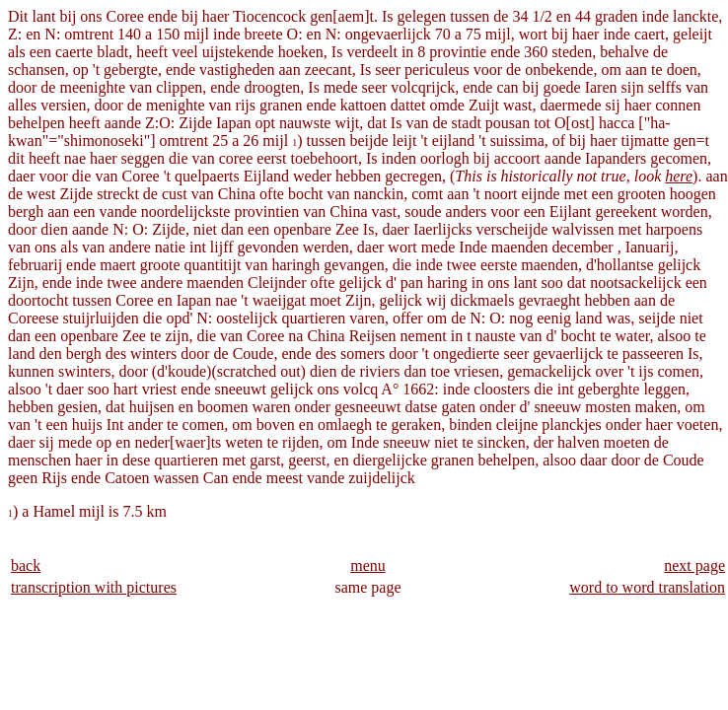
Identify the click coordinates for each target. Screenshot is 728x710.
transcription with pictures (94, 587)
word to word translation (647, 587)
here (679, 176)
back (26, 566)
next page (694, 566)
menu (368, 566)
